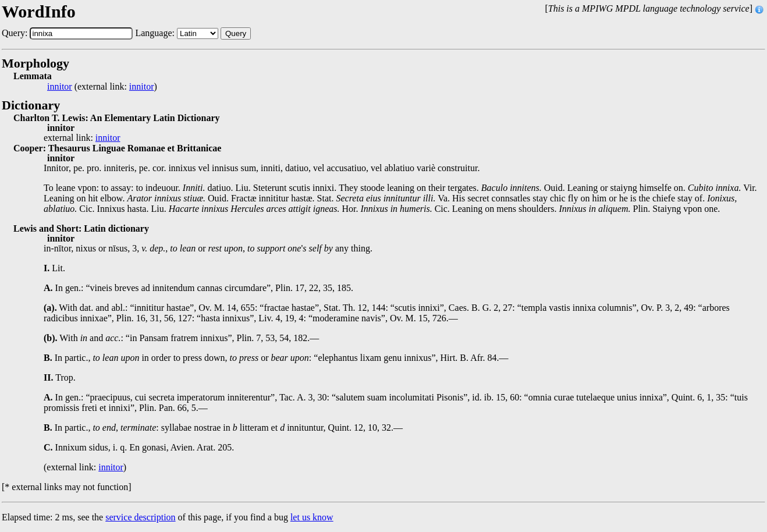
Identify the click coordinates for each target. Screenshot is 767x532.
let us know (312, 517)
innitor (60, 87)
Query (236, 33)
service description (140, 517)
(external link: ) (102, 87)
